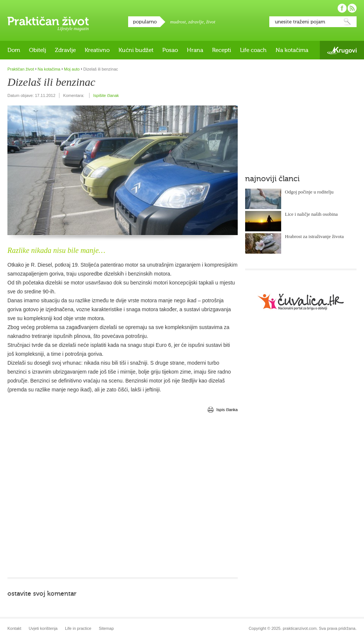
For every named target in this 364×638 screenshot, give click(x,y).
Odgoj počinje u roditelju (309, 192)
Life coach (253, 50)
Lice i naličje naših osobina (311, 214)
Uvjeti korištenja (43, 628)
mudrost (178, 22)
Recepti (222, 50)
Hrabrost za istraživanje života (314, 236)
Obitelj (38, 50)
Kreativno (97, 50)
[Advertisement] (70, 495)
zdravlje (196, 22)
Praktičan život (48, 21)
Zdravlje (65, 50)
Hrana (195, 50)
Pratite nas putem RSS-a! (352, 8)
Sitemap (106, 628)
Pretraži (347, 22)
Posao (170, 50)
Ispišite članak (106, 95)
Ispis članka (227, 410)
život (211, 22)
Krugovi (342, 50)
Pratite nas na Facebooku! (342, 8)
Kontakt (14, 628)
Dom (14, 50)
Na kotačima (292, 50)
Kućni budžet (136, 50)
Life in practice (78, 628)
